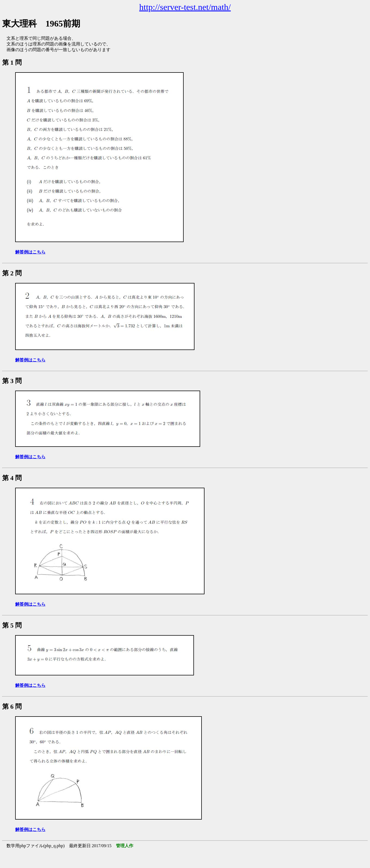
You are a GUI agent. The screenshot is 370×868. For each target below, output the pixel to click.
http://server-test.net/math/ (185, 7)
